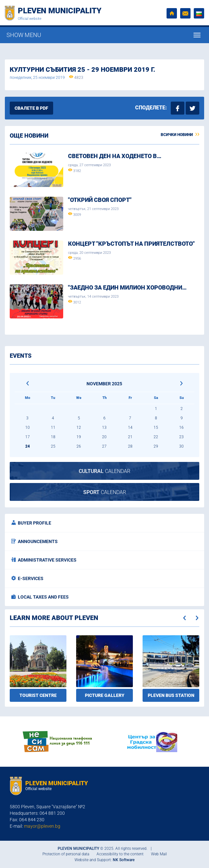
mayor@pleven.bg (42, 826)
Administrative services (44, 560)
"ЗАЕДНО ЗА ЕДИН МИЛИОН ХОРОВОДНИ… (127, 287)
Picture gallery (105, 695)
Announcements (35, 541)
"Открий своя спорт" (100, 200)
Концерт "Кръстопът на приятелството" (131, 244)
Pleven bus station (171, 695)
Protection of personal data (66, 854)
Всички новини (180, 135)
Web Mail (159, 854)
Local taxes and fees (40, 597)
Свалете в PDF (31, 108)
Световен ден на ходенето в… (115, 156)
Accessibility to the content (120, 854)
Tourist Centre (38, 695)
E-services (27, 578)
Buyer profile (31, 523)
